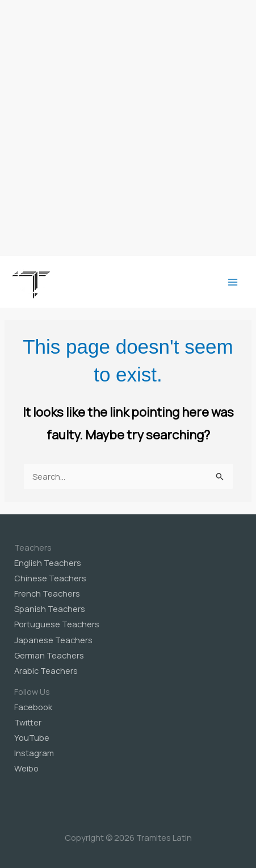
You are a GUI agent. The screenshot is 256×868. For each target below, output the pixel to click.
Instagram (34, 753)
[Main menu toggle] (233, 282)
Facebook (33, 707)
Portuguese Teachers (57, 624)
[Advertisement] (128, 128)
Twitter (28, 722)
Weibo (26, 768)
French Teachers (47, 593)
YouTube (32, 737)
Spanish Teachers (50, 609)
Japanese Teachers (53, 640)
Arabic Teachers (46, 670)
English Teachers (48, 563)
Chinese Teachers (50, 578)
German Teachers (49, 655)
